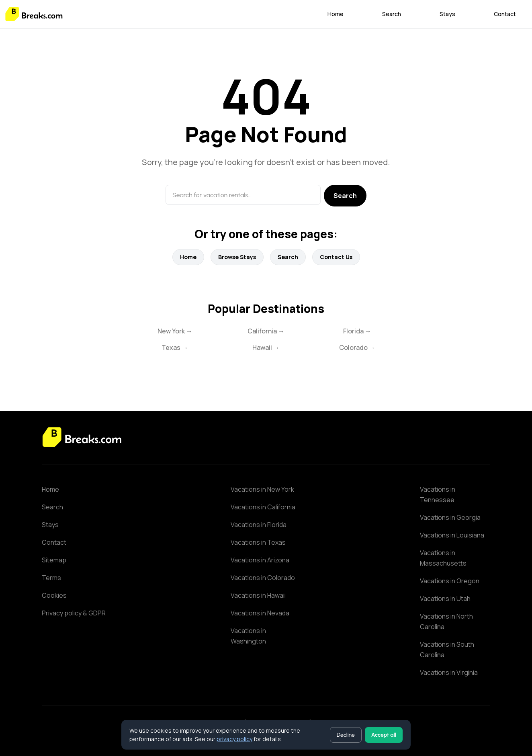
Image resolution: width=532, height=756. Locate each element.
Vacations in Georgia (450, 517)
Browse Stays (237, 257)
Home (336, 14)
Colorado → (357, 347)
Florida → (357, 331)
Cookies (54, 595)
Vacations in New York (262, 489)
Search (392, 14)
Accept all (384, 735)
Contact (505, 14)
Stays (447, 14)
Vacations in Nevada (260, 613)
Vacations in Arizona (260, 560)
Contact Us (336, 257)
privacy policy (234, 739)
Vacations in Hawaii (258, 595)
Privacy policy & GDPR (74, 613)
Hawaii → (266, 347)
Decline (346, 735)
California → (266, 331)
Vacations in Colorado (263, 578)
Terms (51, 578)
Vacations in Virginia (449, 672)
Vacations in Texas (258, 542)
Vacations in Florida (259, 525)
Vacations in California (263, 507)
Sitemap (54, 560)
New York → (175, 331)
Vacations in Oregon (450, 581)
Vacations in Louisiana (452, 535)
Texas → (175, 347)
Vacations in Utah (445, 599)
